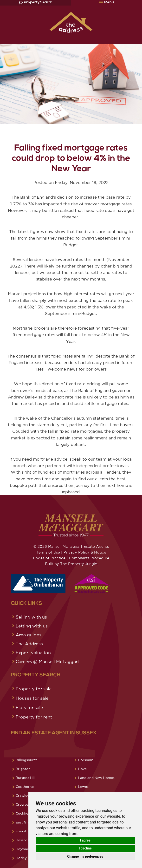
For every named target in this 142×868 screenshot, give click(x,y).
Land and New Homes (96, 778)
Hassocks (23, 840)
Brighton (23, 769)
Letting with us (32, 626)
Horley (21, 858)
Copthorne (25, 787)
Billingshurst (26, 760)
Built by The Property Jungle (71, 564)
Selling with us (31, 617)
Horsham (86, 760)
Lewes (83, 787)
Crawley (22, 796)
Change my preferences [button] (85, 856)
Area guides (29, 635)
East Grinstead (28, 822)
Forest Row (25, 831)
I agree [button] (85, 840)
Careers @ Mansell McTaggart (47, 661)
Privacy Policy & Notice (85, 552)
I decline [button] (85, 848)
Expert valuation (33, 653)
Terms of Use (48, 552)
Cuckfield (23, 813)
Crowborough (27, 804)
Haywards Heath (29, 849)
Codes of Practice (49, 558)
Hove (82, 769)
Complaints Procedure (89, 558)
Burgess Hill (26, 778)
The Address (29, 644)
